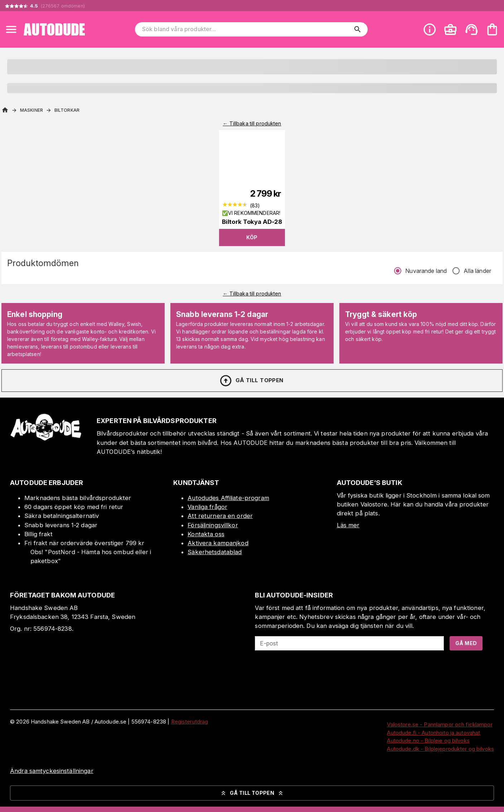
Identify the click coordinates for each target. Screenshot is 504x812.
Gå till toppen (251, 381)
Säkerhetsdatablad (215, 552)
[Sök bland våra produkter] (246, 29)
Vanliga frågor (207, 507)
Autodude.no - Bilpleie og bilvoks (428, 741)
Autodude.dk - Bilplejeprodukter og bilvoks (440, 749)
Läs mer (348, 525)
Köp (252, 237)
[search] (358, 29)
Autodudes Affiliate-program (228, 498)
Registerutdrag (190, 722)
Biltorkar (67, 110)
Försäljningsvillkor (213, 525)
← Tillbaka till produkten (252, 123)
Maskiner (31, 110)
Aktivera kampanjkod (218, 543)
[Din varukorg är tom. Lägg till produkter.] (492, 29)
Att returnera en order (220, 516)
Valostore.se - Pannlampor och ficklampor (440, 724)
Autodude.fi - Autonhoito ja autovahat (433, 733)
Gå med (466, 643)
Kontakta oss (206, 534)
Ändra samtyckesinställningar (52, 771)
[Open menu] (11, 29)
